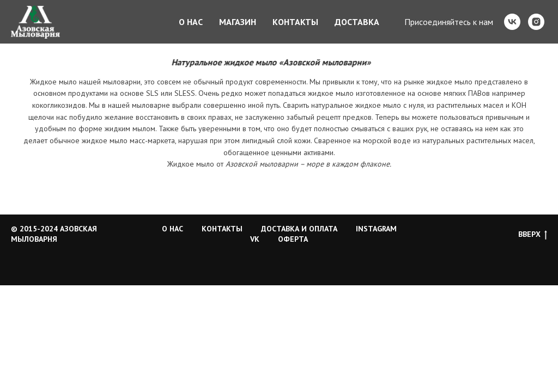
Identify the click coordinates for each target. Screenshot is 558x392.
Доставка (357, 22)
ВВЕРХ (533, 234)
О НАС (172, 229)
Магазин (238, 22)
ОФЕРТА (293, 239)
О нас (191, 22)
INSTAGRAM (376, 229)
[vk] (512, 22)
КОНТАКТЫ (222, 229)
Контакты (295, 22)
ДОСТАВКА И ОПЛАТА (299, 229)
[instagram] (536, 22)
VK (255, 239)
